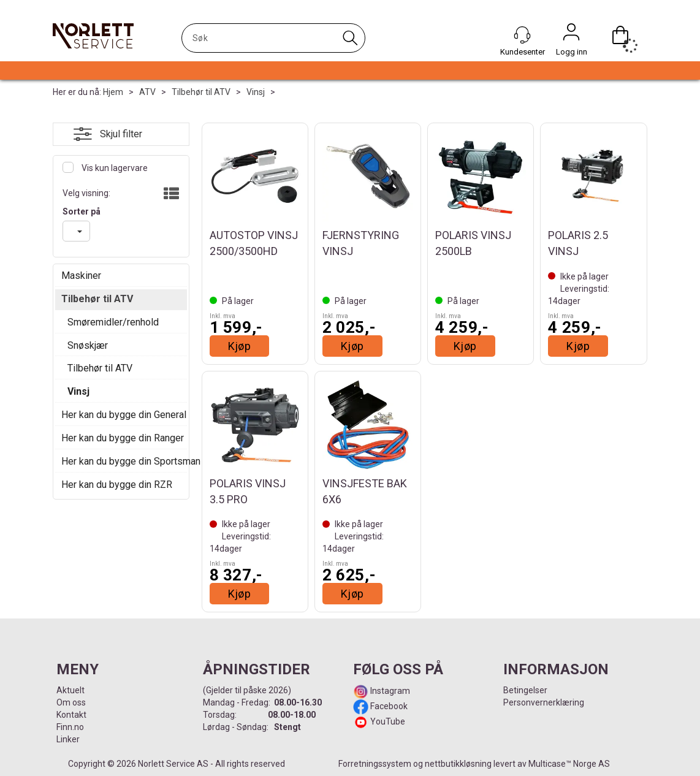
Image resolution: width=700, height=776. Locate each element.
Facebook (388, 706)
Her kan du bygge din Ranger (121, 438)
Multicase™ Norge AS (569, 764)
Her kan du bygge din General (121, 415)
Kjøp (240, 346)
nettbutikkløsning (458, 764)
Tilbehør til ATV (201, 92)
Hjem (113, 92)
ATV (147, 92)
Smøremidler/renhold (113, 322)
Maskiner (81, 276)
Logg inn (571, 35)
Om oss (71, 702)
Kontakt (71, 715)
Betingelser (525, 690)
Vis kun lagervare (114, 168)
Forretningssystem (375, 764)
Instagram (389, 691)
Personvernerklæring (544, 702)
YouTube (388, 721)
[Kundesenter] (522, 35)
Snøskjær (88, 345)
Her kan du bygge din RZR (117, 485)
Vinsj (256, 92)
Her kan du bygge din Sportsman (121, 461)
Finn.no (70, 727)
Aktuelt (70, 690)
